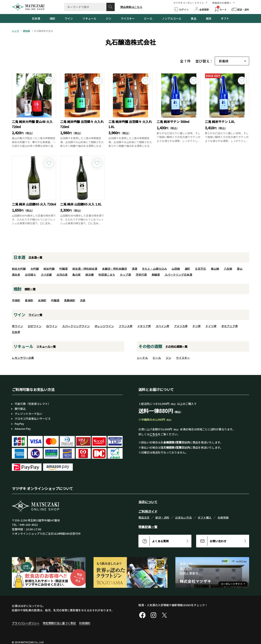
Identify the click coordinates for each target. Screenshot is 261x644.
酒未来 (16, 275)
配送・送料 (162, 517)
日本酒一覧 (35, 257)
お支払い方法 (183, 517)
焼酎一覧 (30, 289)
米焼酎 (42, 300)
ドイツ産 (211, 326)
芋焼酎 (16, 300)
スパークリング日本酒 (178, 275)
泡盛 (83, 300)
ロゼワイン (35, 326)
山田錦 (176, 269)
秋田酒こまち (107, 275)
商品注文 (144, 517)
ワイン (69, 18)
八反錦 (228, 269)
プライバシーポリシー (26, 623)
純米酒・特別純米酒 (85, 269)
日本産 (16, 332)
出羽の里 (62, 275)
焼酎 (52, 18)
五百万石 (200, 269)
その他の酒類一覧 (176, 346)
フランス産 (126, 326)
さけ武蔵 (46, 275)
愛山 (240, 269)
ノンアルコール (172, 18)
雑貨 (209, 18)
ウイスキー (128, 18)
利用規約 (85, 623)
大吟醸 (35, 269)
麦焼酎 (29, 300)
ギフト (225, 18)
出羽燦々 (30, 275)
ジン (109, 18)
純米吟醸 (49, 269)
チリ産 (197, 326)
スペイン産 (162, 326)
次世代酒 (141, 275)
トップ (15, 31)
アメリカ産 (181, 326)
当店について (148, 502)
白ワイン (52, 326)
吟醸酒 (63, 269)
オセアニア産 (230, 326)
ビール (148, 18)
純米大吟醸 (19, 269)
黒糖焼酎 (70, 300)
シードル (142, 358)
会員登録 (223, 517)
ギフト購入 (205, 517)
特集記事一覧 (148, 527)
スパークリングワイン (76, 326)
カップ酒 (125, 275)
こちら (154, 434)
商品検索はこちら (131, 7)
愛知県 (26, 31)
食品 (194, 18)
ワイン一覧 (35, 315)
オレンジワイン (104, 326)
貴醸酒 (156, 275)
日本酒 (36, 18)
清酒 (134, 269)
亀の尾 (77, 275)
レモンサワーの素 (23, 358)
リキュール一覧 (46, 346)
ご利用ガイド (148, 511)
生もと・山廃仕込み (154, 269)
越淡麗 (90, 275)
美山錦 (215, 269)
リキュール (89, 18)
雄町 (187, 269)
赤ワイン (17, 326)
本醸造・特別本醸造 (114, 269)
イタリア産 (144, 326)
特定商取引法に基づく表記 (59, 623)
